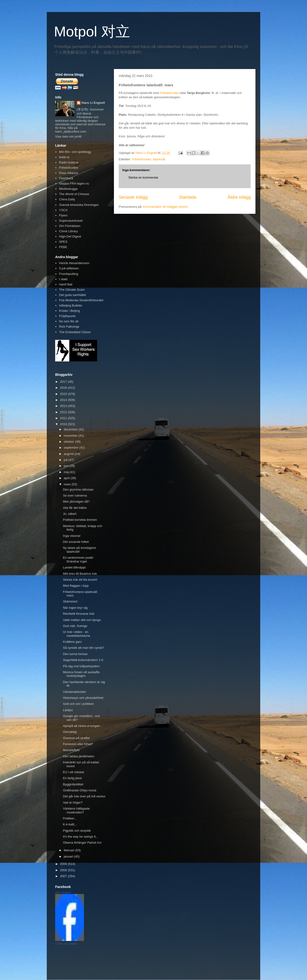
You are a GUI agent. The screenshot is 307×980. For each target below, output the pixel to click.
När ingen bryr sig (75, 608)
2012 (64, 412)
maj (67, 472)
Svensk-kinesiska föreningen (79, 205)
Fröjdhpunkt (67, 316)
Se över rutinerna (75, 496)
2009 (64, 864)
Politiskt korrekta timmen (80, 520)
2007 (64, 876)
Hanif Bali (66, 284)
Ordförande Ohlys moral (80, 790)
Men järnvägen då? (76, 502)
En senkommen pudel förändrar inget (78, 560)
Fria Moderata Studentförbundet (81, 300)
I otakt (63, 279)
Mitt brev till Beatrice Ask (80, 574)
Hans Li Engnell (93, 103)
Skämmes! (70, 601)
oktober (69, 442)
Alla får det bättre (75, 508)
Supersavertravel (71, 221)
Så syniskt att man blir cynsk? (83, 648)
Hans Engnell (63, 892)
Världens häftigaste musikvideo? (76, 810)
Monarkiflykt (71, 750)
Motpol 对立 (92, 32)
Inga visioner (72, 536)
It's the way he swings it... (80, 837)
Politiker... (70, 818)
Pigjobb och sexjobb (77, 831)
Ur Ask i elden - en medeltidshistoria (76, 634)
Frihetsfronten (169, 93)
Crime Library (68, 231)
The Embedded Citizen (75, 332)
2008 (64, 870)
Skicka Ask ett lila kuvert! (80, 580)
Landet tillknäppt (74, 567)
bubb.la (64, 157)
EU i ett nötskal (73, 772)
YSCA (63, 210)
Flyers (63, 215)
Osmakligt (70, 732)
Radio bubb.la (69, 162)
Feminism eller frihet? (78, 744)
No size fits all (69, 321)
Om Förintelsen (70, 226)
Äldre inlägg (239, 197)
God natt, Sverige (75, 626)
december (71, 429)
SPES (63, 242)
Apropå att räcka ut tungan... (83, 726)
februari (70, 850)
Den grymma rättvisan (78, 490)
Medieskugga (68, 189)
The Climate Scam (72, 290)
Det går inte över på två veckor (84, 796)
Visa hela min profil (68, 136)
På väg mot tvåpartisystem (81, 666)
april (67, 478)
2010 (64, 424)
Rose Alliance (68, 173)
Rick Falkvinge (69, 327)
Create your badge (66, 944)
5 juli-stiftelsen (69, 268)
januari (69, 856)
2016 (64, 388)
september (72, 448)
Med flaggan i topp (76, 586)
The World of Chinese (74, 194)
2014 (64, 400)
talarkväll (159, 159)
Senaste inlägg (133, 197)
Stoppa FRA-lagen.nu (74, 183)
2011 (64, 418)
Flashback (66, 178)
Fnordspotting (69, 274)
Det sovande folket (76, 542)
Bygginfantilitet (73, 784)
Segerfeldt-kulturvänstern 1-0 (83, 660)
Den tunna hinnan (75, 654)
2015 (64, 394)
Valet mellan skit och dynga (82, 620)
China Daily (67, 199)
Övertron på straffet (76, 738)
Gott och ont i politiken (78, 704)
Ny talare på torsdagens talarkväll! (79, 550)
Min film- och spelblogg (75, 152)
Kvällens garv (72, 642)
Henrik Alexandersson (74, 263)
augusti (69, 454)
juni (67, 466)
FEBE (63, 247)
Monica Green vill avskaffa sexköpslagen (81, 674)
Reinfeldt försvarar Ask (79, 614)
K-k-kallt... (70, 824)
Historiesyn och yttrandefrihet (83, 698)
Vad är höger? (73, 803)
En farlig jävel (72, 778)
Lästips (68, 710)
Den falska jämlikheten (79, 756)
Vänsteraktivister (74, 692)
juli (66, 460)
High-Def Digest (70, 236)
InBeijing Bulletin (71, 305)
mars (68, 484)
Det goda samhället (72, 295)
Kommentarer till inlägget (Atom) (165, 207)
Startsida (188, 197)
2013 (64, 406)
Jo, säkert (70, 514)
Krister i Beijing (69, 311)
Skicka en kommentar (143, 177)
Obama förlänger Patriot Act (82, 843)
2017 (64, 382)
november (71, 436)
